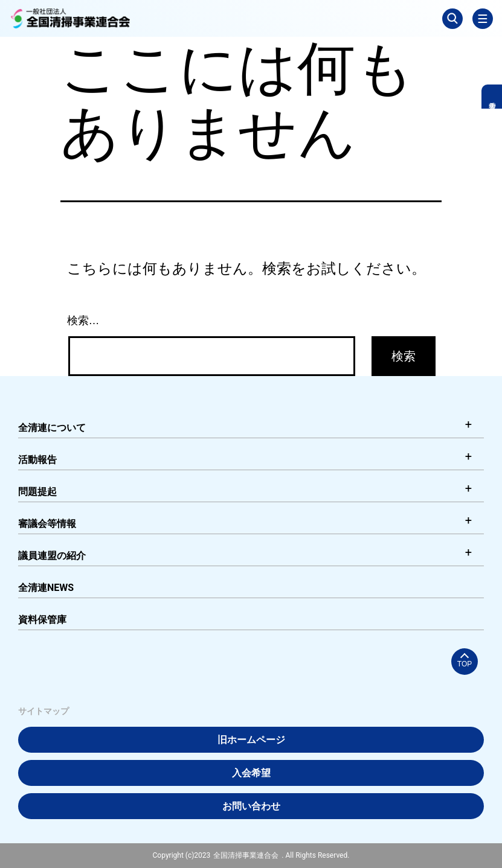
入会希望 (251, 773)
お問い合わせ (251, 806)
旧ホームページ (251, 740)
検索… (83, 321)
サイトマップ (43, 711)
